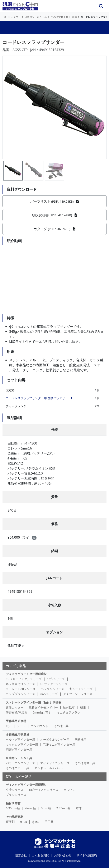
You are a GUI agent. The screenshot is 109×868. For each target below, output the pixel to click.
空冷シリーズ (15, 790)
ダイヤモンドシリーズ (78, 694)
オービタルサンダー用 (55, 739)
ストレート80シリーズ (21, 689)
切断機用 (81, 739)
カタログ (54, 229)
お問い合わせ (63, 855)
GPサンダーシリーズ (54, 684)
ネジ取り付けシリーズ (20, 684)
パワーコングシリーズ (20, 763)
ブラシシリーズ (16, 795)
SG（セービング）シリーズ (24, 679)
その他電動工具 (85, 763)
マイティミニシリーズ (55, 763)
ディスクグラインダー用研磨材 (26, 674)
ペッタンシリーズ (52, 689)
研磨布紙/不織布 (17, 712)
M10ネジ (69, 790)
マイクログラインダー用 (22, 744)
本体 (79, 808)
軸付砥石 (69, 707)
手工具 (49, 822)
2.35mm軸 (63, 808)
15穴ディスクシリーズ (43, 790)
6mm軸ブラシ (42, 712)
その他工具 (61, 726)
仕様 (54, 430)
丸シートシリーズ (81, 689)
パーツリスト (54, 201)
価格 (54, 524)
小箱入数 (54, 605)
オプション (54, 632)
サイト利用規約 (87, 855)
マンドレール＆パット (49, 768)
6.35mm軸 (13, 808)
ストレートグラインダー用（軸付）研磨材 (34, 702)
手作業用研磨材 (16, 721)
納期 (54, 551)
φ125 (23, 822)
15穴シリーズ (56, 679)
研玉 (83, 707)
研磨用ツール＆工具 (19, 758)
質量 (54, 497)
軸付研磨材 (13, 803)
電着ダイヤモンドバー (43, 707)
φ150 (36, 822)
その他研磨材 (15, 817)
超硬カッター (15, 707)
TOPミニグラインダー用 (59, 744)
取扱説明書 (54, 215)
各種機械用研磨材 (18, 734)
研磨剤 (10, 822)
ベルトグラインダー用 (20, 739)
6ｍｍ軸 (30, 808)
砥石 (9, 726)
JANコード (54, 578)
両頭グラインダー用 (19, 749)
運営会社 (21, 855)
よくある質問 (40, 855)
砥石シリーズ (49, 694)
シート (21, 726)
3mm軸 (46, 808)
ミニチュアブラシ (68, 712)
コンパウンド (40, 726)
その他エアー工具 (18, 768)
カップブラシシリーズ (20, 694)
